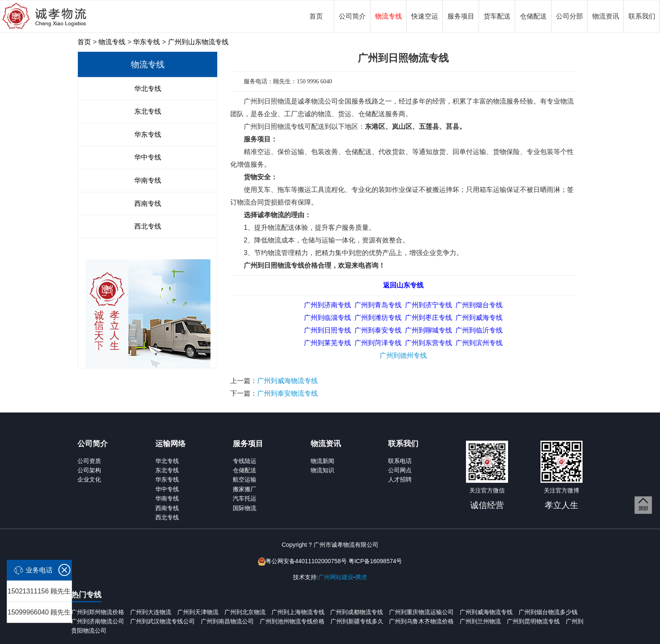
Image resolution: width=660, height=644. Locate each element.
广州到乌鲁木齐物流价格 (421, 621)
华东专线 (146, 42)
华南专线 (148, 180)
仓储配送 (533, 16)
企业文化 (89, 479)
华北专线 (148, 89)
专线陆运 (245, 461)
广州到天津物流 (198, 612)
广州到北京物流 (245, 612)
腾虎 (361, 577)
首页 (316, 16)
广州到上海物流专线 (298, 612)
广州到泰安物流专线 (287, 393)
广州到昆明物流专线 (533, 621)
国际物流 (245, 508)
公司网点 (400, 470)
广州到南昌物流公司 (227, 621)
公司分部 (570, 16)
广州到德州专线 (403, 355)
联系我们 (642, 16)
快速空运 (425, 16)
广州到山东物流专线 (198, 42)
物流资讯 (606, 16)
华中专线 (148, 157)
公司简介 (352, 16)
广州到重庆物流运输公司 (421, 612)
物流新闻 (322, 461)
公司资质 (89, 461)
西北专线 (148, 226)
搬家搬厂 (245, 489)
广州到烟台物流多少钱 (548, 612)
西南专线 (148, 204)
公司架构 (89, 470)
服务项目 (461, 16)
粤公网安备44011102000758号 (306, 561)
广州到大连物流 (151, 612)
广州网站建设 (336, 577)
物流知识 (322, 470)
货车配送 (497, 16)
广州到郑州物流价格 (98, 612)
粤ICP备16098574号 (375, 561)
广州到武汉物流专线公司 (162, 621)
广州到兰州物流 (480, 621)
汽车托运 (245, 498)
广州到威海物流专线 (287, 381)
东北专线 (148, 111)
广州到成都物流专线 (357, 612)
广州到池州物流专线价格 (292, 621)
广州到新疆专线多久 (357, 621)
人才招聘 (400, 479)
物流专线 (389, 16)
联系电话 (400, 461)
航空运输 (245, 479)
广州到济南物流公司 (98, 621)
